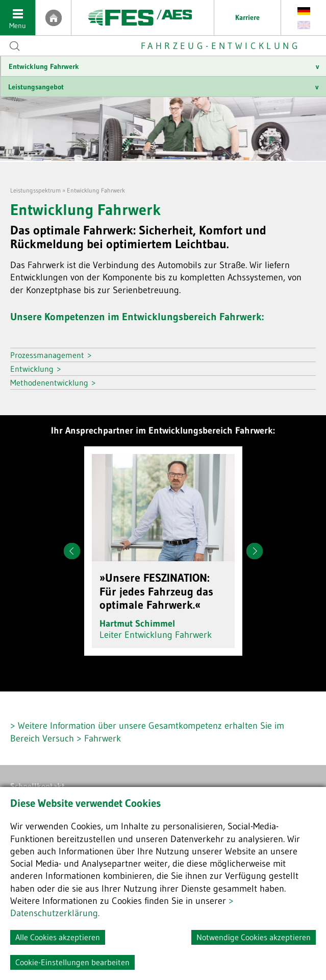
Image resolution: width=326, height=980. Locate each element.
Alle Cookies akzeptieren (58, 937)
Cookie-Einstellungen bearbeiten (72, 962)
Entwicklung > (35, 369)
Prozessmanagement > (51, 355)
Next (255, 551)
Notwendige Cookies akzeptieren (254, 937)
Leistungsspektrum (35, 190)
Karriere (247, 17)
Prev (72, 551)
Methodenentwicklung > (53, 383)
